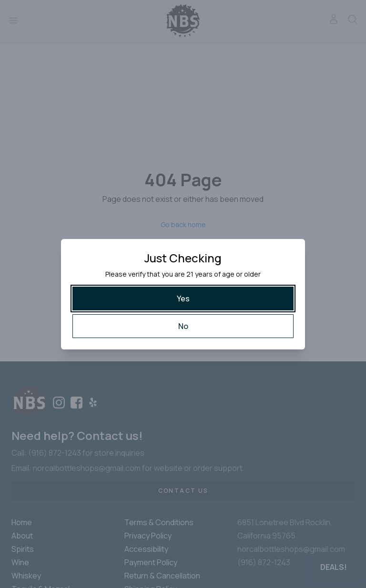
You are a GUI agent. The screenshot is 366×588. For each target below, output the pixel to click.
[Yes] (183, 299)
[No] (183, 326)
